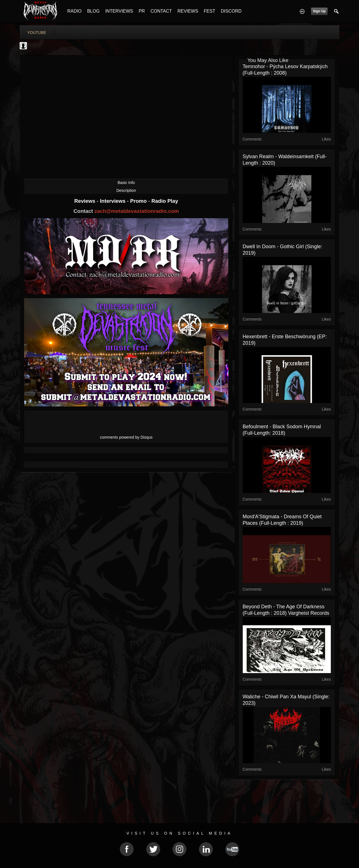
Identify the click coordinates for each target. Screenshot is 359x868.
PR (142, 11)
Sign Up (319, 11)
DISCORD (231, 11)
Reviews (86, 201)
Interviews (113, 201)
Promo (139, 201)
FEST (210, 11)
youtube (37, 33)
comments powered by (126, 437)
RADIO (74, 11)
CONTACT (161, 11)
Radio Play (165, 201)
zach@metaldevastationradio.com (137, 211)
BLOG (93, 11)
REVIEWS (188, 11)
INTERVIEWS (119, 11)
